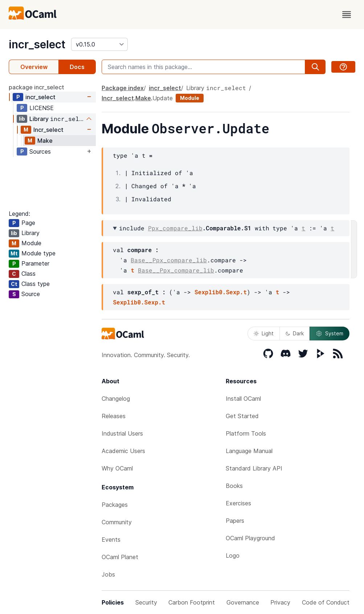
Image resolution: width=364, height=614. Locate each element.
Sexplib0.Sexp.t (221, 292)
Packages (115, 505)
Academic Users (123, 451)
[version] (99, 44)
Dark (295, 333)
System (330, 334)
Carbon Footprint (192, 602)
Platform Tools (246, 433)
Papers (235, 521)
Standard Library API (254, 468)
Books (234, 486)
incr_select (37, 44)
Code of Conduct (326, 602)
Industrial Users (122, 433)
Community (117, 522)
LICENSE (42, 108)
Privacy (280, 602)
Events (111, 540)
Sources (40, 152)
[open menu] (347, 15)
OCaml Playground (250, 538)
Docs (77, 67)
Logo (233, 556)
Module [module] (190, 98)
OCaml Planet (120, 557)
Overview (34, 67)
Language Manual (249, 451)
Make (45, 141)
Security (146, 602)
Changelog (116, 399)
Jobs (108, 574)
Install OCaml (243, 399)
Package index (123, 88)
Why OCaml (117, 468)
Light (264, 333)
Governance (243, 602)
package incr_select (36, 87)
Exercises (238, 503)
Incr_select (48, 130)
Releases (114, 416)
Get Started (242, 416)
